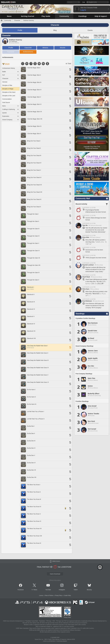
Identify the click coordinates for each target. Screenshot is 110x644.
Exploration (11, 116)
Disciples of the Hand (9, 92)
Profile (20, 30)
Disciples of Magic (8, 89)
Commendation (7, 99)
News (35, 590)
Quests (11, 113)
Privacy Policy (59, 595)
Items (11, 106)
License (41, 595)
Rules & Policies (49, 595)
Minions (45, 48)
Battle (11, 72)
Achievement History (9, 68)
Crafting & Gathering (11, 109)
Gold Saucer (6, 103)
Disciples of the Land (9, 96)
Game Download (55, 574)
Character (11, 79)
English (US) (93, 2)
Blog (55, 30)
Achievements (28, 52)
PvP (11, 75)
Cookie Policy (67, 595)
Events (90, 30)
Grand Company (11, 120)
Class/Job (28, 48)
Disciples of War (7, 85)
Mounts (63, 48)
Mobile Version (56, 561)
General (5, 82)
